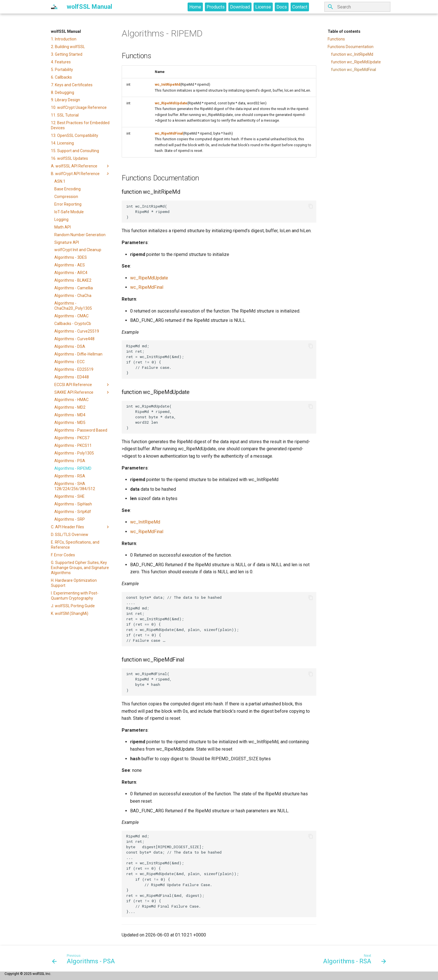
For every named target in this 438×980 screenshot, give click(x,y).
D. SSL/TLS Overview (70, 535)
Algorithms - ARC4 (71, 273)
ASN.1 (60, 181)
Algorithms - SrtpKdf (73, 512)
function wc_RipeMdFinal (354, 70)
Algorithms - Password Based (81, 430)
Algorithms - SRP (70, 519)
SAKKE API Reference (82, 392)
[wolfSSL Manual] (54, 7)
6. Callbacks (61, 77)
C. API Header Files (81, 527)
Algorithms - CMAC (71, 316)
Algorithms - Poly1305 (74, 453)
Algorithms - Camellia (74, 288)
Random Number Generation (80, 235)
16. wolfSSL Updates (69, 158)
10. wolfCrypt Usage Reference (79, 107)
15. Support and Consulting (75, 151)
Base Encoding (67, 189)
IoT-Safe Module (69, 212)
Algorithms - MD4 (70, 415)
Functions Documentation (351, 47)
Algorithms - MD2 (70, 407)
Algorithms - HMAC (71, 400)
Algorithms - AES (70, 265)
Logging (61, 219)
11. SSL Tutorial (65, 115)
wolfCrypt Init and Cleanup (78, 250)
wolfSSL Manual (66, 31)
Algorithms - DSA (70, 346)
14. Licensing (62, 143)
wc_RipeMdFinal (169, 133)
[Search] (357, 7)
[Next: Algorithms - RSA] (353, 959)
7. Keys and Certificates (72, 85)
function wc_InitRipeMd (352, 54)
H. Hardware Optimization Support (74, 583)
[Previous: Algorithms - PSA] (85, 959)
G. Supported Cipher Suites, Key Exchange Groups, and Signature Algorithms (80, 568)
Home (195, 7)
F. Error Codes (63, 555)
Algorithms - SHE (69, 496)
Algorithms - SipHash (73, 504)
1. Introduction (64, 39)
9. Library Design (66, 100)
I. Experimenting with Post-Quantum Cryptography (75, 596)
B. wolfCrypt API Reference (81, 174)
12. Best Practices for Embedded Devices (80, 125)
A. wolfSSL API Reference (81, 166)
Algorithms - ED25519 (74, 369)
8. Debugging (63, 92)
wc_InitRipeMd (168, 84)
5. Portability (62, 70)
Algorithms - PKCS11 (73, 445)
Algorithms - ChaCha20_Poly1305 (73, 306)
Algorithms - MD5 (70, 423)
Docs (282, 7)
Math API (63, 227)
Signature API (67, 242)
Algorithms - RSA (70, 476)
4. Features (61, 62)
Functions (336, 39)
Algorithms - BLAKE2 (73, 280)
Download (240, 7)
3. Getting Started (67, 54)
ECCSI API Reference (82, 385)
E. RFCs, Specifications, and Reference (75, 545)
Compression (66, 197)
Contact (300, 7)
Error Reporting (68, 204)
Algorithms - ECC (69, 362)
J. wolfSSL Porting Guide (73, 606)
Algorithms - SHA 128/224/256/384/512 (75, 486)
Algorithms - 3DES (71, 257)
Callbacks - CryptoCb (73, 324)
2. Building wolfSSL (68, 47)
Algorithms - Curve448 (74, 339)
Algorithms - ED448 (72, 377)
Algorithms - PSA (70, 461)
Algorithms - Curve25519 (77, 331)
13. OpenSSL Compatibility (75, 135)
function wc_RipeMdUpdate (356, 62)
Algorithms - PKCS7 (72, 438)
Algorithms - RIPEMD (73, 468)
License (263, 7)
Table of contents (344, 31)
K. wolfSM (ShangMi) (70, 613)
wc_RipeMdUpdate (171, 103)
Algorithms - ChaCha (73, 296)
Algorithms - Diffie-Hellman (78, 354)
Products (216, 7)
